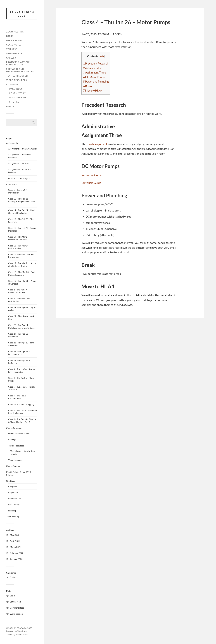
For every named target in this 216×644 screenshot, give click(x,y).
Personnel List (19, 98)
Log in (13, 596)
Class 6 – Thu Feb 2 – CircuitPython (18, 397)
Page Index (16, 89)
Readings (12, 440)
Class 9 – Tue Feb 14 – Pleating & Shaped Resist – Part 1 (22, 421)
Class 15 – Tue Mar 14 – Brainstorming (19, 247)
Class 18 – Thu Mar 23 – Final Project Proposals (22, 274)
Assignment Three (95, 72)
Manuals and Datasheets (19, 434)
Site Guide (12, 85)
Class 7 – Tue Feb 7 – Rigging (21, 405)
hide (102, 56)
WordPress (22, 631)
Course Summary (14, 466)
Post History (18, 93)
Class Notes (14, 45)
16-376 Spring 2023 (22, 14)
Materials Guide (91, 183)
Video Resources (17, 80)
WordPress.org (17, 614)
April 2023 (15, 541)
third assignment (97, 144)
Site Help (15, 102)
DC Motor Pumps (94, 77)
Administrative (93, 68)
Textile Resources (17, 76)
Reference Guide (91, 175)
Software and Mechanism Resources (20, 70)
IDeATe (10, 106)
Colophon (12, 486)
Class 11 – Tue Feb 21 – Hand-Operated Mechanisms (22, 212)
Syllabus (12, 49)
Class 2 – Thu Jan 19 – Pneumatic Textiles (18, 291)
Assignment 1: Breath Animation (23, 149)
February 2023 (17, 553)
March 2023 (16, 547)
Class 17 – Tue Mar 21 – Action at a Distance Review (22, 265)
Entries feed (15, 602)
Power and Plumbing (96, 82)
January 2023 (16, 559)
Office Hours (14, 40)
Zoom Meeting (15, 32)
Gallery (11, 58)
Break (88, 86)
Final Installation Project (19, 178)
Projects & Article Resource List (18, 63)
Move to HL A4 (93, 91)
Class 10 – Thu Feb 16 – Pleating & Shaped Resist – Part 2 (22, 202)
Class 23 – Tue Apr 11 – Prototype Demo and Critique (21, 327)
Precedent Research (96, 63)
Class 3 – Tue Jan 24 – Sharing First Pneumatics (22, 371)
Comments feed (17, 608)
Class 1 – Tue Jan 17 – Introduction (18, 191)
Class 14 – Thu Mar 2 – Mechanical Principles (19, 238)
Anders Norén (22, 635)
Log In (10, 36)
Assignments (14, 53)
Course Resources (14, 428)
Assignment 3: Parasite (19, 163)
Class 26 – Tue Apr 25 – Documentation (19, 353)
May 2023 (15, 535)
